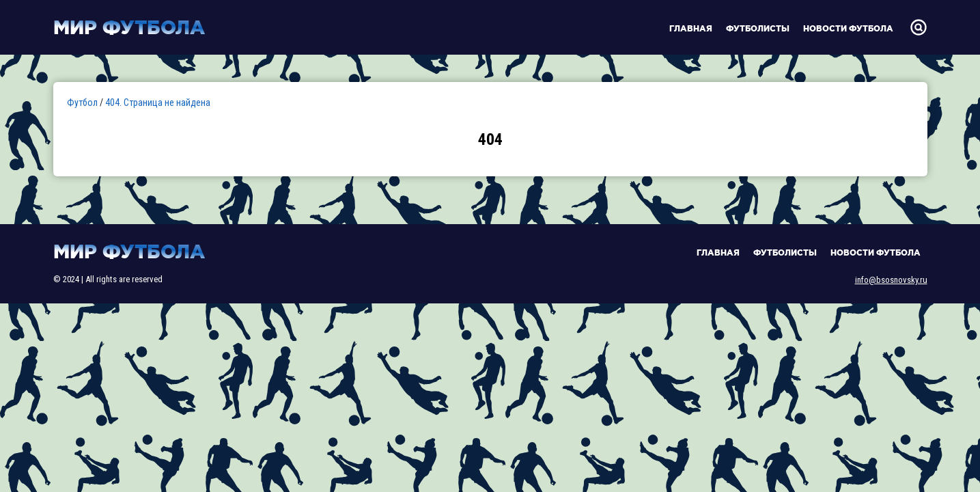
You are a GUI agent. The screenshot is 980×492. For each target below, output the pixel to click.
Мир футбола (129, 27)
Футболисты (758, 28)
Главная (691, 28)
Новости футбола (848, 28)
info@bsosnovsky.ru (891, 280)
